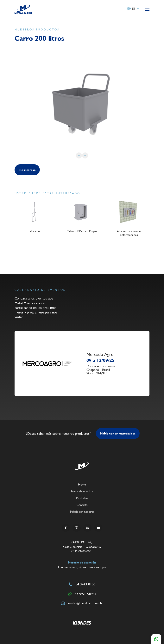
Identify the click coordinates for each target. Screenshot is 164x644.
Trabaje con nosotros (82, 512)
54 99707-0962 (82, 594)
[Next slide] (85, 155)
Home (82, 484)
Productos (82, 498)
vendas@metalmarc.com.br (82, 603)
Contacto (82, 505)
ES (134, 9)
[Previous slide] (79, 155)
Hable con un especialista (118, 433)
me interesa (27, 170)
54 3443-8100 (82, 584)
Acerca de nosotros (82, 491)
